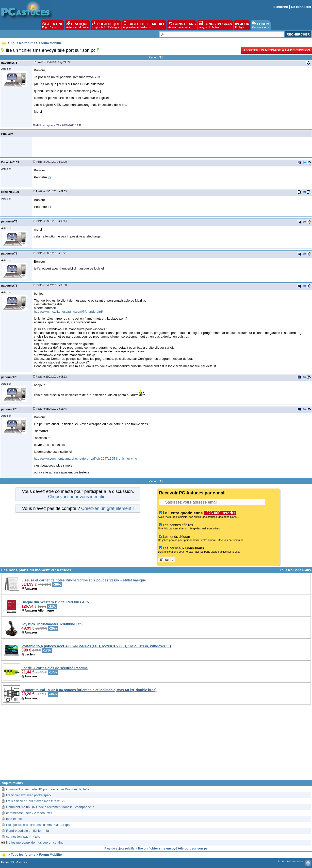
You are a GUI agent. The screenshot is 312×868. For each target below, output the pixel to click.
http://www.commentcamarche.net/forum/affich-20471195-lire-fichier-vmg (86, 459)
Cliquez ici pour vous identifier (77, 497)
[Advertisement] (156, 745)
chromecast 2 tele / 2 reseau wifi (29, 813)
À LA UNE (53, 25)
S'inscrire (281, 7)
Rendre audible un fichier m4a (27, 831)
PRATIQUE (78, 25)
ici (49, 177)
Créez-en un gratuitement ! (107, 508)
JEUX (242, 25)
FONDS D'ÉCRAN (215, 25)
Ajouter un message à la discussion (277, 50)
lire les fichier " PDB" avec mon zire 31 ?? (36, 801)
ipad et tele (14, 819)
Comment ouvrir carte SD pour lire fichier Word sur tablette (48, 789)
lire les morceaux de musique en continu (35, 842)
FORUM (261, 25)
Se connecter (301, 7)
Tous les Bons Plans (295, 570)
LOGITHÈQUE (106, 25)
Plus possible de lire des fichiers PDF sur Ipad (39, 825)
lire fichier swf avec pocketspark (29, 795)
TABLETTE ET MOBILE (144, 25)
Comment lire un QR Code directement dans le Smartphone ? (50, 807)
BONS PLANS (182, 25)
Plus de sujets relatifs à (156, 848)
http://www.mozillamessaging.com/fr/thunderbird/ (68, 312)
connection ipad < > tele (23, 837)
